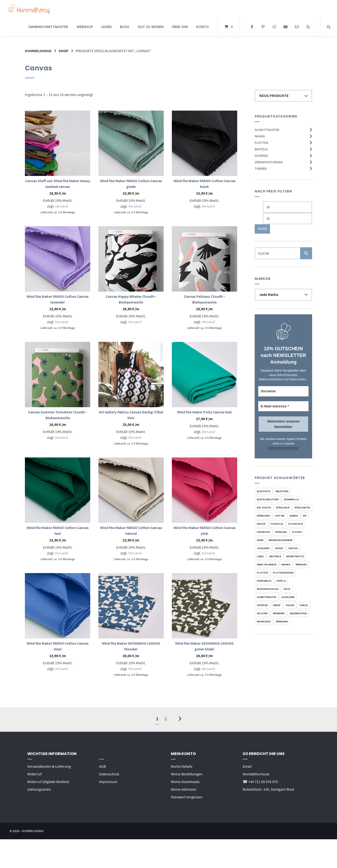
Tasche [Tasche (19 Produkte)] (290, 605)
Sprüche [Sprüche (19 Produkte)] (262, 605)
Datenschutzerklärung (283, 448)
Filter (262, 229)
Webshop (85, 27)
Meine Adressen (184, 789)
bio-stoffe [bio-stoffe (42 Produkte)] (264, 507)
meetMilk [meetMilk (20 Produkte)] (275, 556)
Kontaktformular (256, 774)
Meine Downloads (185, 782)
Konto (202, 27)
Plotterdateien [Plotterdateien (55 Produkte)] (283, 573)
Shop (64, 51)
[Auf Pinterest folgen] (263, 27)
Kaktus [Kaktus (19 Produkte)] (293, 548)
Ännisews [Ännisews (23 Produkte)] (282, 621)
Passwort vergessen (187, 797)
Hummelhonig (38, 51)
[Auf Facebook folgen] (252, 27)
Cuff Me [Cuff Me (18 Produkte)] (280, 516)
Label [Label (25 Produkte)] (261, 556)
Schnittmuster (267, 130)
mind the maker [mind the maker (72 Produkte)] (267, 564)
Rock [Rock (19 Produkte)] (287, 589)
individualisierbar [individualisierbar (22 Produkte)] (281, 540)
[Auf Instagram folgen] (274, 27)
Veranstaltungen (269, 162)
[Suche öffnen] (329, 27)
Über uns (180, 27)
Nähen (260, 136)
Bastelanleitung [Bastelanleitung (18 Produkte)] (268, 499)
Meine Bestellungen (187, 774)
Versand (62, 206)
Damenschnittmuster (48, 27)
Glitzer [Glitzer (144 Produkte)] (297, 532)
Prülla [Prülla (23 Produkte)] (281, 581)
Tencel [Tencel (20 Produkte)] (304, 605)
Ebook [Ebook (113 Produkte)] (261, 524)
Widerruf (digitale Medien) (48, 782)
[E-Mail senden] (297, 27)
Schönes (261, 156)
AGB (102, 766)
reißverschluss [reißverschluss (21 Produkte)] (268, 589)
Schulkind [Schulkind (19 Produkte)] (288, 597)
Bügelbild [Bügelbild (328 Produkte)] (283, 507)
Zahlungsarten (39, 789)
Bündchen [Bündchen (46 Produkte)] (263, 516)
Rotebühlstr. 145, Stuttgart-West (268, 789)
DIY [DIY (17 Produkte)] (305, 516)
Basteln (261, 149)
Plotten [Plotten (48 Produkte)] (262, 573)
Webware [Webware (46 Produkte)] (279, 613)
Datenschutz (109, 774)
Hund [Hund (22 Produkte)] (260, 540)
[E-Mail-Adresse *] (283, 406)
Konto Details (182, 766)
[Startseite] (29, 9)
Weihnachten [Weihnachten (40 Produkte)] (298, 613)
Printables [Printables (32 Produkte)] (264, 581)
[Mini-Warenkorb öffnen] (229, 27)
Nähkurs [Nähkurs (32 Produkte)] (301, 564)
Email (247, 766)
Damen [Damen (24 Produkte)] (294, 516)
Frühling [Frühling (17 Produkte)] (281, 532)
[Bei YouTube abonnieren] (286, 27)
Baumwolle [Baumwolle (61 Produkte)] (291, 499)
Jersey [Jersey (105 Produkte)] (279, 548)
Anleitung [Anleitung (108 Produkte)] (282, 491)
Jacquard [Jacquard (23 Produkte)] (263, 548)
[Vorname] (283, 391)
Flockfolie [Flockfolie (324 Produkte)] (296, 524)
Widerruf (34, 774)
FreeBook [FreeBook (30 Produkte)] (263, 532)
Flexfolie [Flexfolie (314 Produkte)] (277, 524)
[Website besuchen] (308, 27)
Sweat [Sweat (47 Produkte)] (277, 605)
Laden (106, 27)
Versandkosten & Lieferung (49, 766)
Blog (125, 27)
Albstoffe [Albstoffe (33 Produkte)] (264, 491)
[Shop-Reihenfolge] (283, 96)
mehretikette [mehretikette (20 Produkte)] (295, 556)
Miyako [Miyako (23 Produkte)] (286, 564)
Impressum (108, 782)
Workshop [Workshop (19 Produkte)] (264, 621)
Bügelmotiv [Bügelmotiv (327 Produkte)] (302, 507)
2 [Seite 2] (166, 719)
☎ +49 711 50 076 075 (260, 782)
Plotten (261, 143)
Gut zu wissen (151, 27)
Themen (261, 169)
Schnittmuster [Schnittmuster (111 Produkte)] (267, 597)
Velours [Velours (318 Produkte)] (262, 613)
